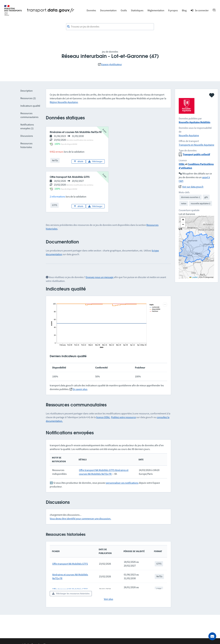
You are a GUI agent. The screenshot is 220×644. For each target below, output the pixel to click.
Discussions (27, 136)
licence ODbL (103, 417)
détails (79, 161)
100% (57, 144)
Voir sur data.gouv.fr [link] (193, 187)
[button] (183, 220)
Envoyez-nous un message (100, 277)
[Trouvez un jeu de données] (110, 27)
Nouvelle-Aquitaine (189, 135)
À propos (173, 10)
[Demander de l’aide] (212, 636)
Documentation (108, 10)
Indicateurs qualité (30, 106)
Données (91, 10)
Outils (124, 10)
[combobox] (110, 27)
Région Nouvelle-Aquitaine (64, 102)
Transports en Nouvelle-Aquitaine (196, 145)
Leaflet (193, 277)
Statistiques (137, 10)
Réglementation (156, 10)
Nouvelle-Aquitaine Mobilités (195, 122)
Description (27, 91)
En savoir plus (80, 389)
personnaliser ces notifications (122, 483)
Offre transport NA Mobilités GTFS (97, 470)
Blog (184, 10)
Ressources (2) (28, 98)
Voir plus (109, 599)
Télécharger (95, 161)
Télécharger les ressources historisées (71, 593)
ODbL (182, 164)
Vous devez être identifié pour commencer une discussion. (80, 519)
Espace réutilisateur (111, 64)
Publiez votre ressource (123, 417)
